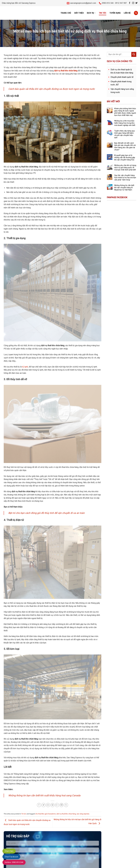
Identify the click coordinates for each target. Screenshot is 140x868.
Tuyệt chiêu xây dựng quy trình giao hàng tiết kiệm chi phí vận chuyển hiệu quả (124, 134)
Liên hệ (127, 13)
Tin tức (103, 13)
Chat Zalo (9, 851)
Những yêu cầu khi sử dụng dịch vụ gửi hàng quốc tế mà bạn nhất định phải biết (125, 168)
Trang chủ (66, 13)
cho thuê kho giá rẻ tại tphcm (45, 814)
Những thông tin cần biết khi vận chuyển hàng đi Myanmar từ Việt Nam (124, 188)
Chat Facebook (11, 857)
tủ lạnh (25, 367)
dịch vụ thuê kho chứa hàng (66, 814)
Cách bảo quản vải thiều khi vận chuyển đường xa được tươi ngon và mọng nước (52, 89)
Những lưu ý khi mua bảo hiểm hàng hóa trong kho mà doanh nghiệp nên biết (125, 123)
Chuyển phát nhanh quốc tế (122, 77)
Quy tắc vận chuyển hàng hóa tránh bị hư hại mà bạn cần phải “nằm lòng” (125, 178)
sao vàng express (83, 814)
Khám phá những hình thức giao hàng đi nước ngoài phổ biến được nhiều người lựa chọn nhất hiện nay (125, 112)
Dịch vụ (91, 13)
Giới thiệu (79, 13)
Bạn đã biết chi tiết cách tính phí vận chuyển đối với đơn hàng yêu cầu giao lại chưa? (125, 146)
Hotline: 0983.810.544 (14, 862)
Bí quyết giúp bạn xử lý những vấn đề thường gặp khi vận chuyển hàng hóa (125, 158)
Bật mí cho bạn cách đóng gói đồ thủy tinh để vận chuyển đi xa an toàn (47, 513)
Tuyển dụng (115, 13)
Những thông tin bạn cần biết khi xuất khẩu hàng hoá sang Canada (44, 795)
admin (81, 40)
